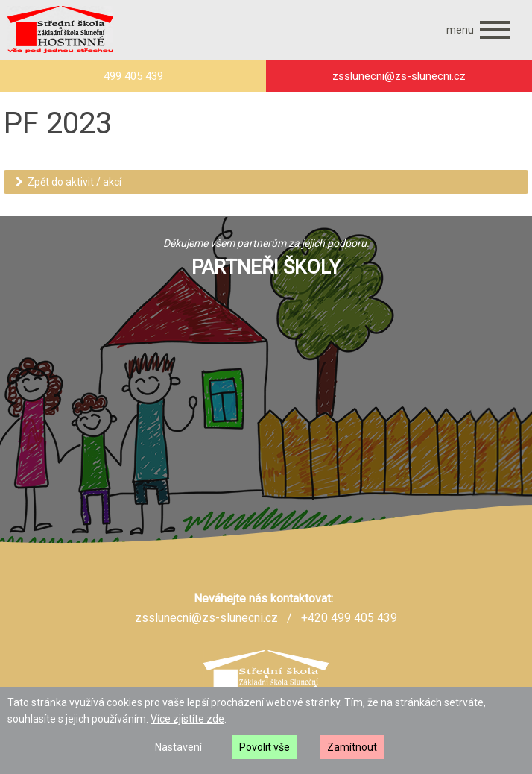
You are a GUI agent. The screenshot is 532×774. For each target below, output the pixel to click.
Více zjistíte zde (187, 719)
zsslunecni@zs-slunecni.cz (206, 618)
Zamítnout (352, 747)
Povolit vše (265, 747)
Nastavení (178, 747)
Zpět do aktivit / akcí (69, 182)
